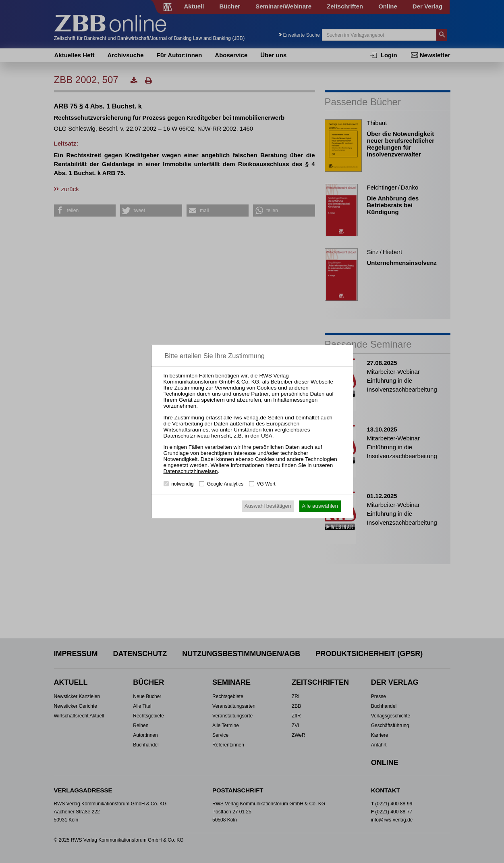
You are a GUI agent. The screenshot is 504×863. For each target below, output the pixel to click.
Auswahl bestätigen (268, 506)
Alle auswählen (320, 506)
